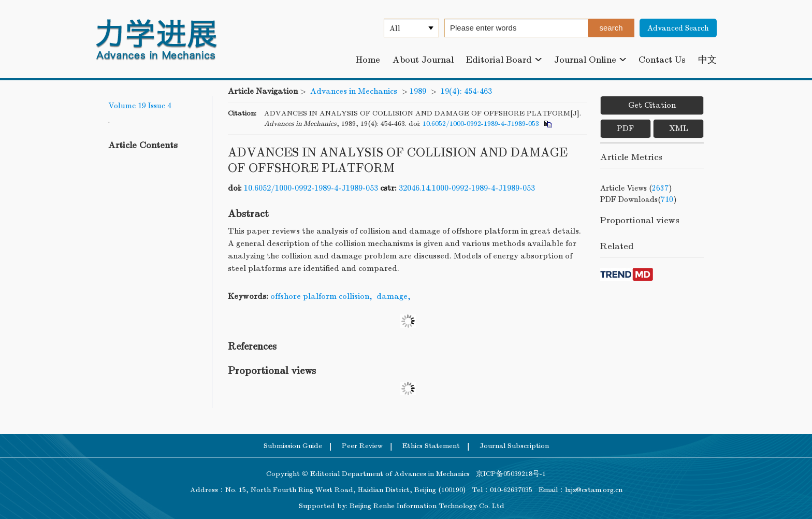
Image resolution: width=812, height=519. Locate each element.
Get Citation (652, 105)
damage (392, 296)
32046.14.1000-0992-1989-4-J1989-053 (467, 188)
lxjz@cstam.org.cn (594, 490)
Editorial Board (504, 60)
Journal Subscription (514, 446)
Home (368, 60)
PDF (625, 128)
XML (679, 128)
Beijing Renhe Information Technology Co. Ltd (427, 506)
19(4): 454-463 (466, 91)
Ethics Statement (431, 446)
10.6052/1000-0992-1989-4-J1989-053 (481, 124)
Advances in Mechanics (354, 91)
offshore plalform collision (320, 296)
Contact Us (662, 60)
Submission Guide (293, 446)
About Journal (423, 60)
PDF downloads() (639, 199)
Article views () (636, 188)
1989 (418, 91)
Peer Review (362, 446)
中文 (707, 60)
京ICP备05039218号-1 (508, 474)
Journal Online (590, 60)
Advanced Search (678, 28)
